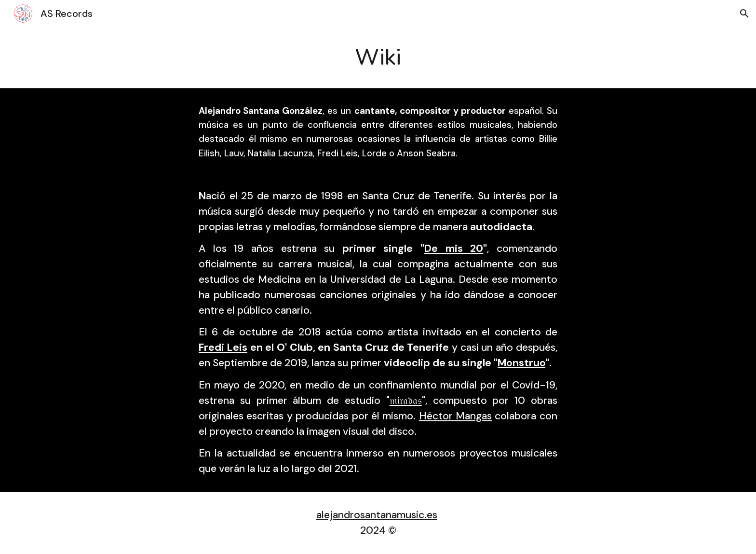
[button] (744, 14)
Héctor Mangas (455, 416)
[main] (378, 58)
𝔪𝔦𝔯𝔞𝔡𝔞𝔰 (406, 401)
